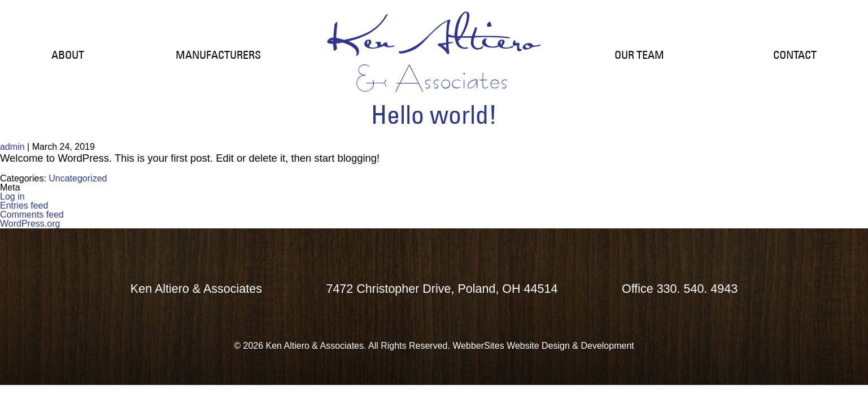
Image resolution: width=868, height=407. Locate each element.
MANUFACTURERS (218, 55)
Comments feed (32, 215)
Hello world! (434, 114)
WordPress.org (30, 224)
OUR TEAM (639, 55)
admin (12, 147)
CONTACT (795, 55)
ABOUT (68, 55)
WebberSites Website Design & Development (543, 346)
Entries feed (24, 205)
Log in (12, 196)
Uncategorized (78, 178)
